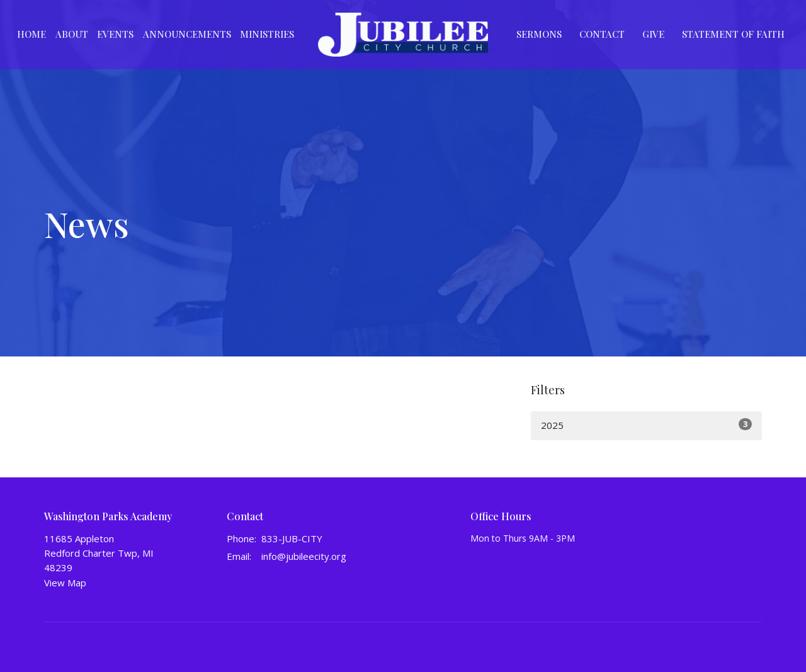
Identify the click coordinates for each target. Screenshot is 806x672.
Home (31, 34)
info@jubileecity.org (304, 556)
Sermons (539, 34)
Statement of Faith (733, 34)
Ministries (267, 34)
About (72, 34)
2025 (646, 425)
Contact (602, 34)
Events (115, 34)
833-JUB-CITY (292, 538)
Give (653, 34)
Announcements (187, 34)
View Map (65, 583)
